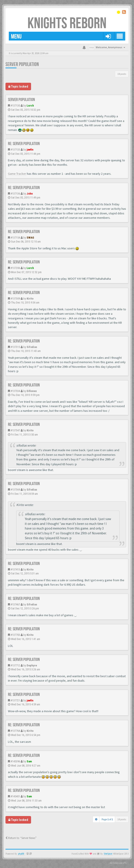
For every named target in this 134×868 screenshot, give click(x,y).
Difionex (32, 391)
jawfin (30, 150)
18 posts (122, 74)
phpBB (21, 854)
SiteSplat (108, 854)
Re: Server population (24, 144)
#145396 (15, 761)
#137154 (15, 238)
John (30, 194)
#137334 (15, 391)
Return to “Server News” (21, 838)
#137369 (15, 490)
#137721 (15, 700)
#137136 (15, 194)
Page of (107, 819)
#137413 (15, 569)
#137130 (15, 106)
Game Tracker (17, 174)
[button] (108, 36)
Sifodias (32, 347)
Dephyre (32, 665)
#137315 (15, 347)
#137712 (15, 665)
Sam (29, 761)
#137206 (15, 268)
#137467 (15, 604)
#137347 (15, 430)
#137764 (15, 731)
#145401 (15, 796)
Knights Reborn (67, 24)
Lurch (30, 106)
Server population (22, 64)
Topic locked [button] (18, 86)
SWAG (30, 238)
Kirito (30, 299)
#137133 (15, 150)
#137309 (15, 299)
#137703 (15, 635)
